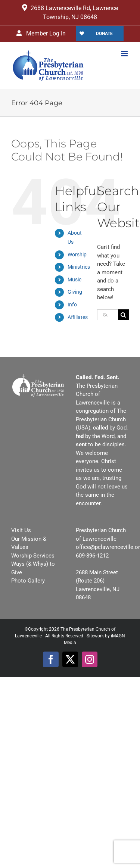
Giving (75, 292)
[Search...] (108, 315)
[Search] (123, 315)
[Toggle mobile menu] (125, 54)
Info (72, 305)
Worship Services (33, 556)
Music (74, 280)
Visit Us (21, 530)
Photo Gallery (28, 581)
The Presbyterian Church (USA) (101, 419)
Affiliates (78, 317)
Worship (77, 255)
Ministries (79, 267)
